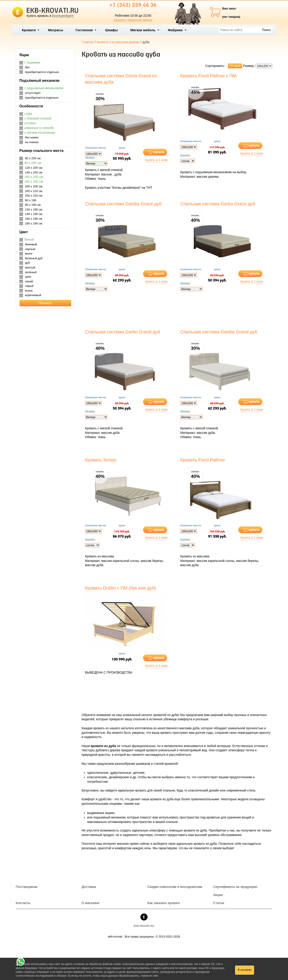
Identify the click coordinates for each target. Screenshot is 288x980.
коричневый (33, 295)
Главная (88, 42)
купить (159, 152)
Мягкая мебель (145, 30)
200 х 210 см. (34, 191)
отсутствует (33, 93)
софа (28, 114)
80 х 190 (31, 200)
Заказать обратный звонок (133, 20)
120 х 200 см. (34, 168)
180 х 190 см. (34, 223)
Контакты (23, 903)
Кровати (31, 30)
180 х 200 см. (34, 182)
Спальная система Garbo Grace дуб (218, 204)
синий (29, 281)
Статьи (219, 903)
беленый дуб (34, 258)
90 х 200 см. (33, 163)
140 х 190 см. (34, 214)
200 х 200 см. (34, 186)
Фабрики (177, 30)
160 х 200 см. (34, 177)
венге (29, 254)
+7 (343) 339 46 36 (133, 5)
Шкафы (111, 30)
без (27, 67)
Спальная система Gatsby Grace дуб (123, 204)
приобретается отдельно (42, 98)
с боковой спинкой (38, 118)
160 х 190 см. (34, 219)
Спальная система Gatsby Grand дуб (219, 332)
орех (28, 277)
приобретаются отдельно (42, 72)
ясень (29, 291)
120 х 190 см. (34, 210)
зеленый (31, 272)
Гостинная (86, 30)
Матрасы (55, 30)
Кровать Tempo (101, 460)
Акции (218, 895)
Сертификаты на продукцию (235, 887)
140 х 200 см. (34, 172)
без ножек (32, 137)
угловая (30, 123)
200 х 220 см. (34, 196)
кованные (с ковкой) (39, 128)
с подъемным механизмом (44, 88)
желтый (30, 267)
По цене (235, 66)
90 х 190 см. (33, 205)
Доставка (89, 887)
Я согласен (245, 970)
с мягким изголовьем (40, 133)
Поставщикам (27, 887)
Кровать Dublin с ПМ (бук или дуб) (121, 588)
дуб (27, 263)
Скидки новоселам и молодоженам (175, 887)
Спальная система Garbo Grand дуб (123, 332)
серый (29, 286)
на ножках (32, 142)
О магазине (91, 903)
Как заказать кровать (164, 903)
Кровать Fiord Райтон (202, 460)
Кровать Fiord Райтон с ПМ (208, 76)
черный (30, 249)
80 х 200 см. (33, 158)
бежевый (31, 244)
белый (29, 239)
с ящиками (32, 62)
